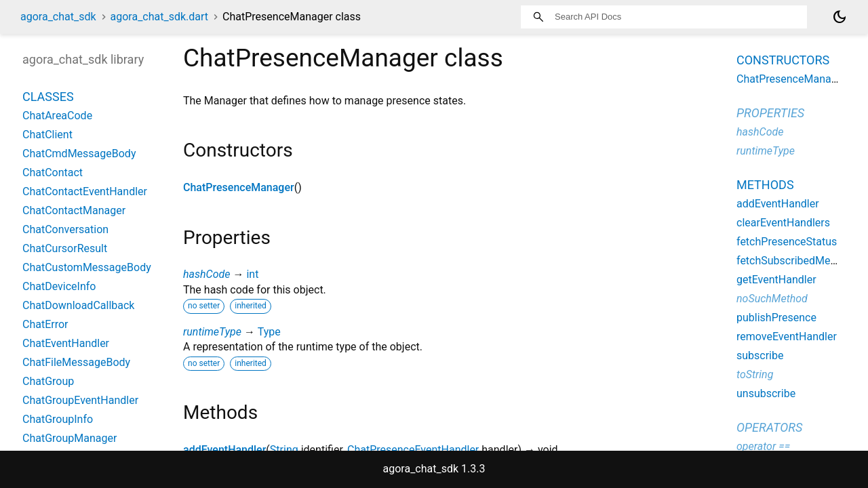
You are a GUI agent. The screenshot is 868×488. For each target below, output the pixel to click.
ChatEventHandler (66, 343)
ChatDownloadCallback (78, 305)
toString (755, 374)
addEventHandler (224, 450)
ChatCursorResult (65, 248)
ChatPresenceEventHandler (413, 450)
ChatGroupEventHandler (80, 400)
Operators (769, 427)
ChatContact (53, 172)
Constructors (783, 60)
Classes (48, 97)
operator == (763, 446)
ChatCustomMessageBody (87, 267)
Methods (765, 185)
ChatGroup (48, 381)
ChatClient (47, 135)
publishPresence (776, 318)
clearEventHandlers (783, 223)
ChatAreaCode (57, 116)
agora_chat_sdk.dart (160, 17)
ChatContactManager (74, 210)
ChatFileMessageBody (76, 362)
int (252, 274)
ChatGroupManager (70, 438)
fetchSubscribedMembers (799, 261)
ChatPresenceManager (239, 187)
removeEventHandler (787, 337)
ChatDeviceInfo (59, 286)
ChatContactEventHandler (85, 191)
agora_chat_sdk (58, 17)
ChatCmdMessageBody (79, 154)
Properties (770, 113)
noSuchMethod (772, 299)
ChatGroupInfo (58, 419)
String (284, 450)
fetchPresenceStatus (787, 242)
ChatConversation (65, 229)
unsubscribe (766, 393)
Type (269, 332)
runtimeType (212, 332)
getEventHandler (776, 280)
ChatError (45, 324)
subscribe (760, 355)
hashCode (206, 274)
